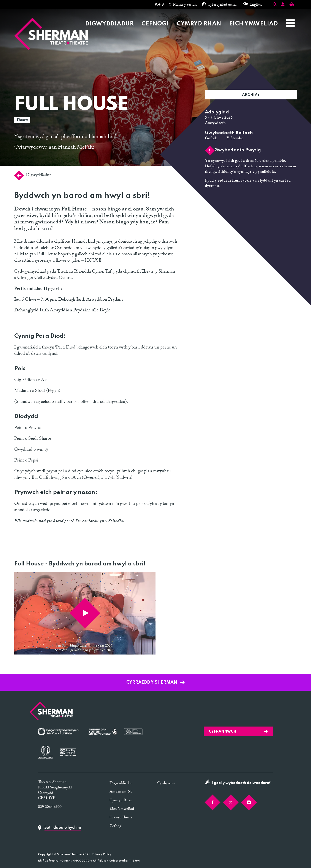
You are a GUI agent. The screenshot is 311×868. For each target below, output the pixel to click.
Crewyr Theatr (121, 818)
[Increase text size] (157, 5)
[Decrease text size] (164, 5)
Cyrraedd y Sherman (155, 683)
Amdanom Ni (121, 792)
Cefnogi (155, 24)
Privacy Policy (102, 854)
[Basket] (292, 5)
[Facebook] (213, 802)
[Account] (283, 5)
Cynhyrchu (166, 784)
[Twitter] (231, 802)
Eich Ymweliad (253, 24)
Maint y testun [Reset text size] (183, 5)
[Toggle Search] (275, 4)
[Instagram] (249, 802)
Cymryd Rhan (199, 24)
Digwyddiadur (109, 24)
